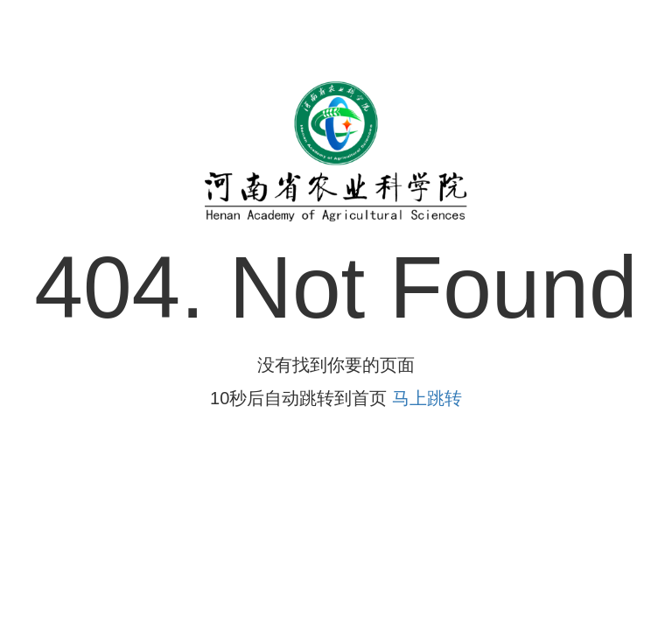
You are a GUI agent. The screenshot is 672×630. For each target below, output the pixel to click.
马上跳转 (427, 398)
